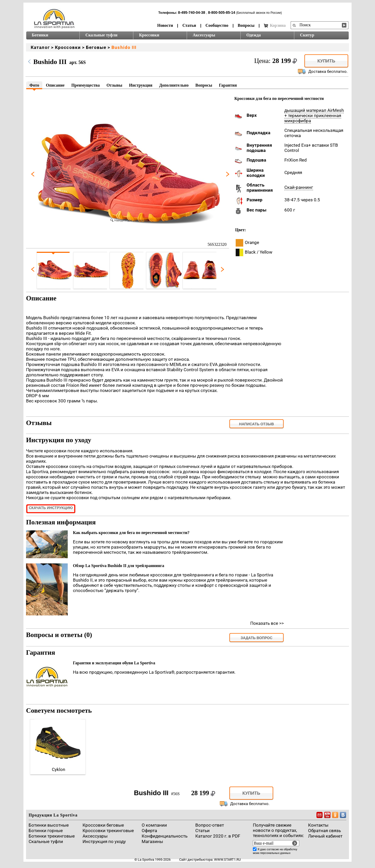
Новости (165, 25)
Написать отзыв (257, 424)
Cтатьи (202, 831)
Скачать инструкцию (51, 508)
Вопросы (246, 25)
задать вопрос (257, 638)
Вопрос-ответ (210, 825)
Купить (326, 61)
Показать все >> (267, 623)
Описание (55, 85)
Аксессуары (204, 35)
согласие (273, 849)
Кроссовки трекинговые (108, 831)
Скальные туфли (101, 35)
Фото (34, 85)
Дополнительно (174, 85)
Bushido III (124, 47)
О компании (154, 825)
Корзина (275, 25)
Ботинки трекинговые (52, 836)
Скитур (307, 35)
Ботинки (40, 35)
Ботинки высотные (49, 825)
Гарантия (228, 85)
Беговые (96, 47)
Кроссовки (149, 35)
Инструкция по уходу (104, 841)
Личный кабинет (325, 836)
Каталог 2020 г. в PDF (218, 836)
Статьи (189, 25)
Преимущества (86, 85)
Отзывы (114, 85)
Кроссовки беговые (103, 825)
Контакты (318, 825)
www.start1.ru (227, 860)
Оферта (149, 831)
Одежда (254, 35)
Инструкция (141, 85)
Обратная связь (324, 831)
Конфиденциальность (165, 836)
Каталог (40, 47)
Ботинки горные (46, 831)
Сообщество (217, 25)
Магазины (152, 841)
